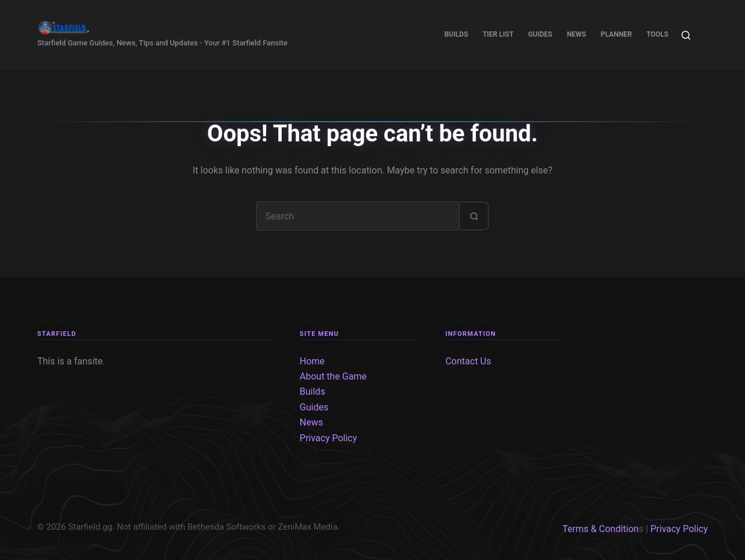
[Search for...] (358, 216)
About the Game (333, 376)
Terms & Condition (600, 529)
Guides (540, 34)
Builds (456, 34)
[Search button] (474, 216)
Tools (658, 34)
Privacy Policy (329, 438)
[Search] (686, 35)
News (577, 34)
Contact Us (468, 361)
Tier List (498, 34)
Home (312, 361)
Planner (616, 34)
